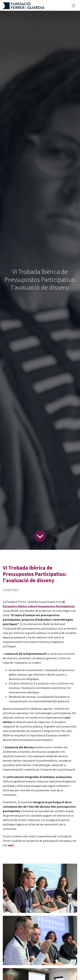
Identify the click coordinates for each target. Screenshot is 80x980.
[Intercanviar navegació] (73, 5)
